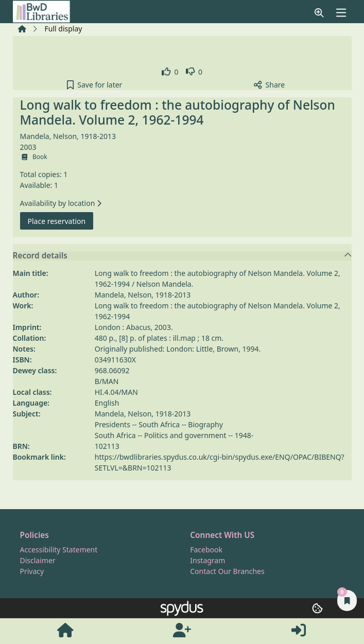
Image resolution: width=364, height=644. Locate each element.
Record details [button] (183, 256)
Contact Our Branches (227, 571)
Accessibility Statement (59, 550)
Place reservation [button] (61, 221)
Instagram (207, 560)
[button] (319, 13)
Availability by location (61, 203)
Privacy (32, 571)
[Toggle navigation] (341, 13)
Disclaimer (38, 560)
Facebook (206, 550)
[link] (170, 72)
